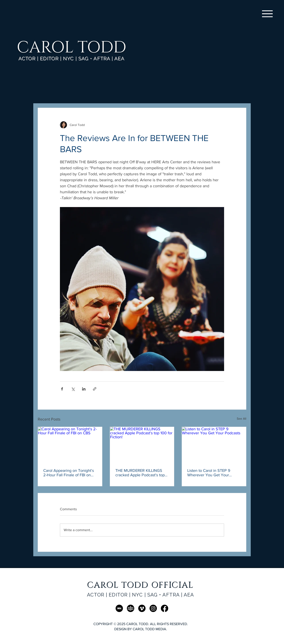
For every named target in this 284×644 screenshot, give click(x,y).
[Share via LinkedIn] (84, 389)
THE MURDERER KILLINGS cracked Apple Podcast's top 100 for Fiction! (140, 473)
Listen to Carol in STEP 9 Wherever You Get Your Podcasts (209, 473)
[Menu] (267, 14)
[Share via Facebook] (62, 389)
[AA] (131, 608)
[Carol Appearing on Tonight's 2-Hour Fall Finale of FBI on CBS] (70, 445)
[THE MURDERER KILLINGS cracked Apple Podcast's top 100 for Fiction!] (142, 445)
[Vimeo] (142, 608)
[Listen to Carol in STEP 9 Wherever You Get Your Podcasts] (214, 445)
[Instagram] (153, 608)
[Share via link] (95, 389)
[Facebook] (165, 608)
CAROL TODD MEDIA (149, 629)
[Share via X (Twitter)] (73, 389)
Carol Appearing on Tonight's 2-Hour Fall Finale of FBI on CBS (69, 473)
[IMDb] (119, 608)
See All (242, 419)
